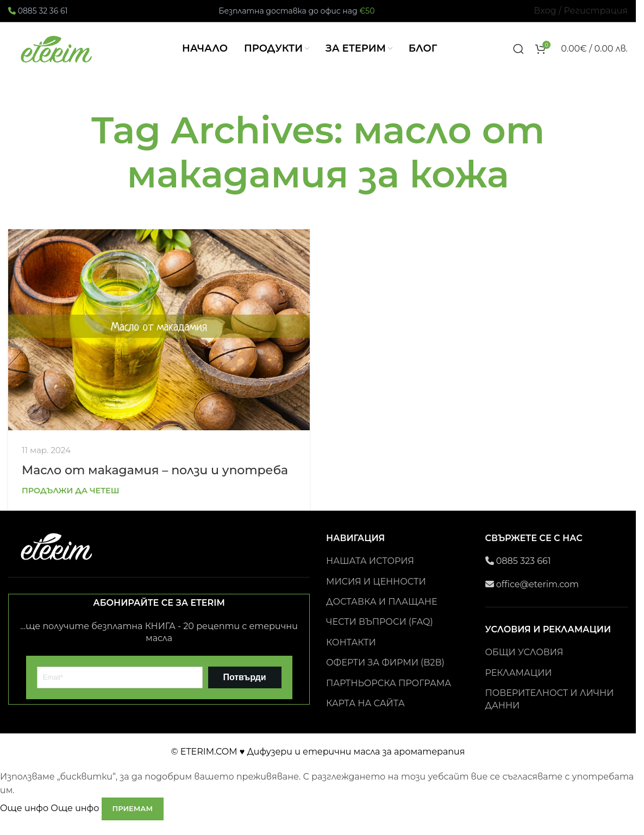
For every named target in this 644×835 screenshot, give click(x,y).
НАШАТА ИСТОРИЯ (370, 573)
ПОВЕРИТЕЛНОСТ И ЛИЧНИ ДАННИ (550, 711)
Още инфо (51, 820)
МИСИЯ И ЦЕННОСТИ (376, 594)
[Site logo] (57, 54)
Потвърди (244, 689)
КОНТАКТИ (351, 654)
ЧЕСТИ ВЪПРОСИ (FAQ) (380, 634)
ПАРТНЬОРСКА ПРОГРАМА (389, 695)
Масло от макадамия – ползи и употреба (155, 483)
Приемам (133, 820)
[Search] (518, 55)
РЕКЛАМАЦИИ (519, 685)
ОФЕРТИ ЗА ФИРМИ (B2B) (385, 675)
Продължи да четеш (71, 503)
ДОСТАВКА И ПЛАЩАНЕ (382, 614)
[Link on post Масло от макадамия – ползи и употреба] (159, 342)
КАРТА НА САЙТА (365, 715)
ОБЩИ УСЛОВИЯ (524, 665)
